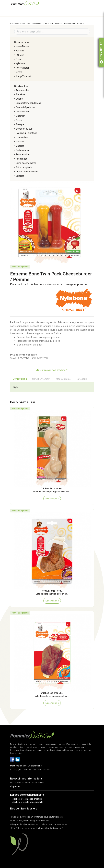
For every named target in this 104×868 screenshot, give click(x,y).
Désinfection (22, 112)
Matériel (20, 142)
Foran (19, 59)
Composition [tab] (20, 379)
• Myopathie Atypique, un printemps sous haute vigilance (36, 817)
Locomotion (22, 137)
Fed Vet (20, 55)
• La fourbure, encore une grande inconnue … (30, 821)
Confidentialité (35, 766)
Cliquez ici (15, 786)
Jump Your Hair (24, 76)
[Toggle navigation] (91, 4)
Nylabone (36, 23)
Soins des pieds (24, 167)
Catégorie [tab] (82, 379)
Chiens (19, 99)
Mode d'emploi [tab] (64, 379)
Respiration (22, 159)
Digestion (20, 116)
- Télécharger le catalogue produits (27, 802)
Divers (19, 72)
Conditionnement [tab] (41, 379)
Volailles (20, 176)
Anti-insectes (23, 90)
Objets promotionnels (27, 172)
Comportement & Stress (28, 103)
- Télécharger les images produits (26, 799)
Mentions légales (18, 766)
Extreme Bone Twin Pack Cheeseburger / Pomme (63, 23)
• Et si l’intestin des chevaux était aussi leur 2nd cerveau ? (36, 828)
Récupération (23, 154)
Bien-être (20, 94)
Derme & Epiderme (25, 107)
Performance (23, 150)
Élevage (20, 124)
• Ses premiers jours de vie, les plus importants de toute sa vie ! (39, 824)
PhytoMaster (22, 68)
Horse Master (23, 46)
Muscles (20, 146)
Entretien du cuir (24, 129)
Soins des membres (26, 163)
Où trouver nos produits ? (52, 370)
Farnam (20, 51)
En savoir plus (52, 499)
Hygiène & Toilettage (26, 133)
